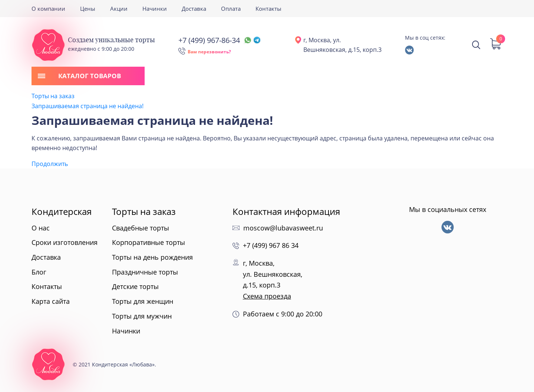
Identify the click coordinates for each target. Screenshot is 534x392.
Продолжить (50, 164)
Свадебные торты (141, 228)
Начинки (155, 9)
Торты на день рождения (152, 257)
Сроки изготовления (65, 242)
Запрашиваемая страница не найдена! (88, 106)
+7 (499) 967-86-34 (219, 40)
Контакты (268, 9)
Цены (88, 9)
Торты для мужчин (142, 316)
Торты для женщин (143, 301)
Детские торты (135, 286)
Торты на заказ (53, 96)
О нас (41, 228)
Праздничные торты (145, 272)
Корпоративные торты (149, 242)
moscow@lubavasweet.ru (283, 228)
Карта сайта (51, 301)
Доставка (194, 9)
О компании (48, 9)
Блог (39, 272)
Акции (119, 9)
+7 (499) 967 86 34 (271, 245)
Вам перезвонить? (209, 52)
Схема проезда (267, 296)
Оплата (231, 9)
